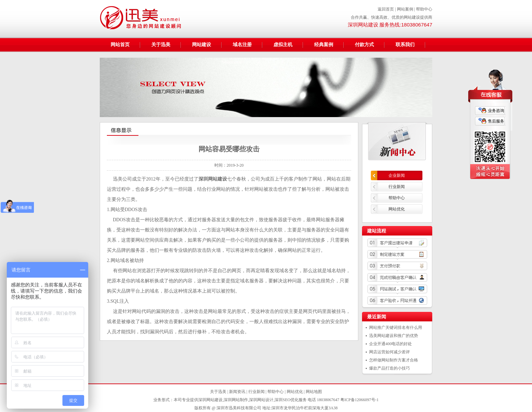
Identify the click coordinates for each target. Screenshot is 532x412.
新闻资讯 (237, 392)
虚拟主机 (283, 45)
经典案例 (324, 45)
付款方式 (364, 45)
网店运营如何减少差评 (389, 352)
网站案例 (405, 9)
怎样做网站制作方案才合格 (394, 360)
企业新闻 (397, 175)
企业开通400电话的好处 (391, 344)
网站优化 (397, 209)
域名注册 (242, 45)
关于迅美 (161, 45)
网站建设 (202, 45)
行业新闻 (397, 187)
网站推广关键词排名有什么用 (396, 327)
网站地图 (314, 392)
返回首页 (386, 9)
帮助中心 (424, 9)
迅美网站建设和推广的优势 (394, 336)
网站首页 (120, 45)
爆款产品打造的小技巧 (389, 368)
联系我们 (405, 45)
